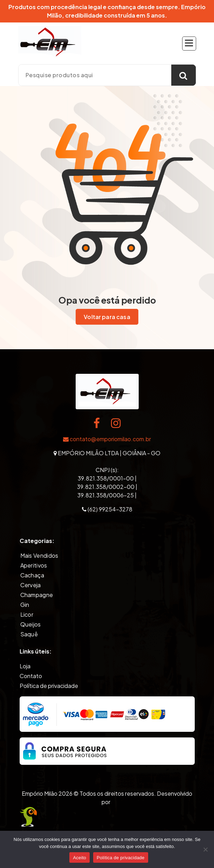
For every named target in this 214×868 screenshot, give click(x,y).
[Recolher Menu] (189, 44)
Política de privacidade (49, 686)
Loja (25, 666)
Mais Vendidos (39, 555)
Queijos (31, 624)
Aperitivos (34, 565)
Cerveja (31, 585)
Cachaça (32, 575)
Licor (27, 614)
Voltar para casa (107, 317)
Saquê (29, 634)
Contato (31, 676)
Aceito (80, 858)
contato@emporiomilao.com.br (107, 439)
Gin (25, 605)
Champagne (37, 595)
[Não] (205, 849)
